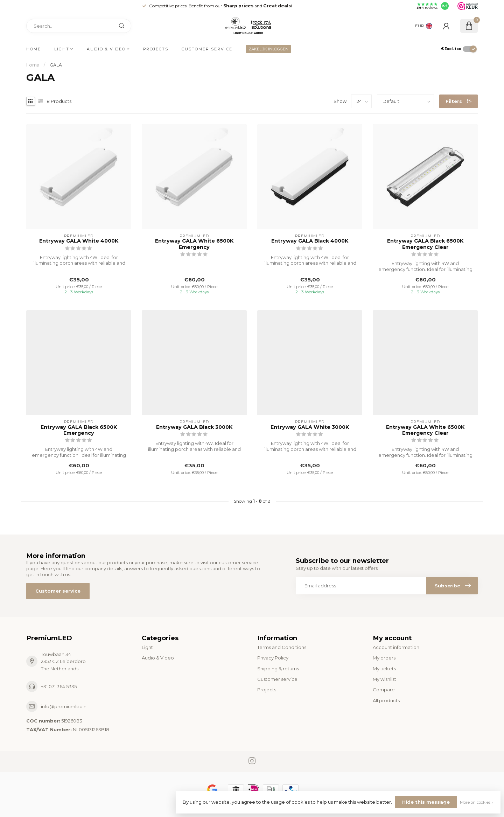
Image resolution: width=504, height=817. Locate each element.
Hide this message (426, 802)
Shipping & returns (278, 669)
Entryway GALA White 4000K (79, 241)
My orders (384, 658)
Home (34, 49)
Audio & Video (106, 49)
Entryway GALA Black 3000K (194, 427)
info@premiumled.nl (64, 706)
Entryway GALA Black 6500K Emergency (79, 430)
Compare (384, 690)
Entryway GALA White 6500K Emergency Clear (425, 430)
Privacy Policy (273, 658)
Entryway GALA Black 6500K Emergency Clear (425, 244)
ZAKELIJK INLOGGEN (268, 49)
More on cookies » (477, 802)
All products (386, 700)
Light (62, 49)
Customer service (207, 49)
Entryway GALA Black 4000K (310, 241)
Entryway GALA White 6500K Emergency (194, 244)
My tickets (384, 669)
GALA (56, 65)
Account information (396, 647)
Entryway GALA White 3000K (310, 427)
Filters (458, 101)
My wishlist (384, 679)
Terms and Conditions (282, 647)
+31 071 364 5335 (59, 686)
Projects (156, 49)
